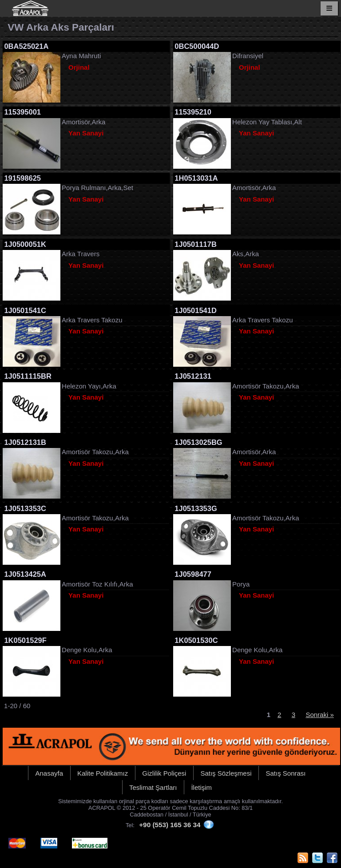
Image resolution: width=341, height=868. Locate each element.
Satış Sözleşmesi (226, 773)
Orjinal (79, 67)
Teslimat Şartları (153, 787)
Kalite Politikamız (103, 773)
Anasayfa (49, 773)
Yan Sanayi (86, 133)
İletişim (201, 787)
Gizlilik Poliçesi (164, 773)
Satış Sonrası (285, 773)
